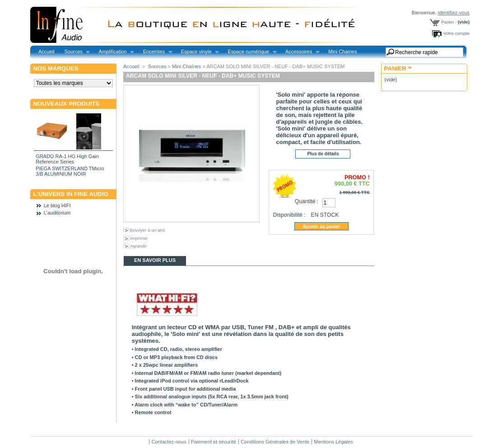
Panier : (449, 22)
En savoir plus (155, 260)
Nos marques (56, 68)
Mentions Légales (333, 442)
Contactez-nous (169, 442)
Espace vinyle (198, 52)
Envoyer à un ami (147, 230)
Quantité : (307, 201)
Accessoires (300, 52)
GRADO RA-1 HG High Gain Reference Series (67, 159)
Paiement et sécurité (214, 442)
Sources (75, 52)
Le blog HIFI (57, 205)
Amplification (114, 52)
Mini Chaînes (186, 66)
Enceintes (155, 52)
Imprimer (139, 238)
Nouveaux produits (67, 104)
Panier (395, 68)
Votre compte (456, 33)
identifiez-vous (454, 13)
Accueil (46, 51)
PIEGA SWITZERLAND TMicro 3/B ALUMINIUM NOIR (70, 171)
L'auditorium (57, 213)
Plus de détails (323, 154)
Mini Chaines (343, 51)
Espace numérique (249, 52)
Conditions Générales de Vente (275, 442)
